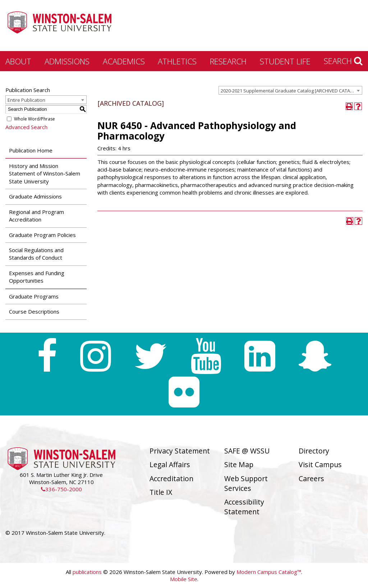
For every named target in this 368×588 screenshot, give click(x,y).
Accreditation (171, 478)
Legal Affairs (170, 464)
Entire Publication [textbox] (26, 100)
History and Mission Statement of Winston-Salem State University (45, 174)
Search (343, 61)
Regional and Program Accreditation (36, 216)
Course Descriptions (34, 311)
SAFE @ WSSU (247, 451)
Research (228, 61)
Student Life (285, 61)
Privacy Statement (180, 451)
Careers (311, 478)
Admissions (67, 61)
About (18, 61)
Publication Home (31, 150)
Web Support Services (246, 483)
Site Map (239, 464)
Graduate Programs (34, 296)
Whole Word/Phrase (34, 119)
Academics (124, 61)
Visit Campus (320, 464)
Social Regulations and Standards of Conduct (36, 254)
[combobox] (290, 90)
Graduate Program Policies (42, 235)
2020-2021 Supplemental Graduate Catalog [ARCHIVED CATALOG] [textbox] (291, 91)
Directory (314, 451)
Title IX (161, 492)
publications (87, 572)
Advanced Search (26, 127)
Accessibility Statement (244, 507)
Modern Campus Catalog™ (269, 572)
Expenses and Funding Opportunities (37, 277)
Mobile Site (184, 579)
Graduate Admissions (35, 196)
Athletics (177, 61)
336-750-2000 (61, 489)
